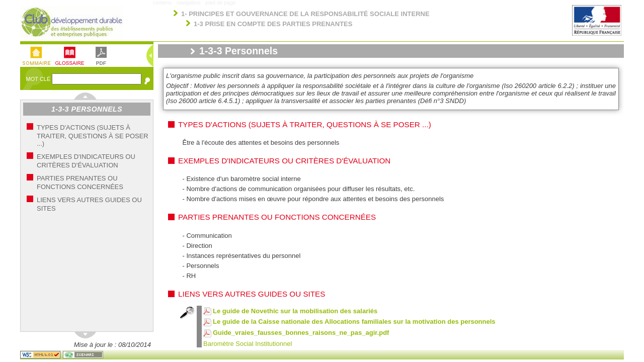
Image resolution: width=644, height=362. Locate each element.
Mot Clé (39, 79)
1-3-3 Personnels (87, 109)
